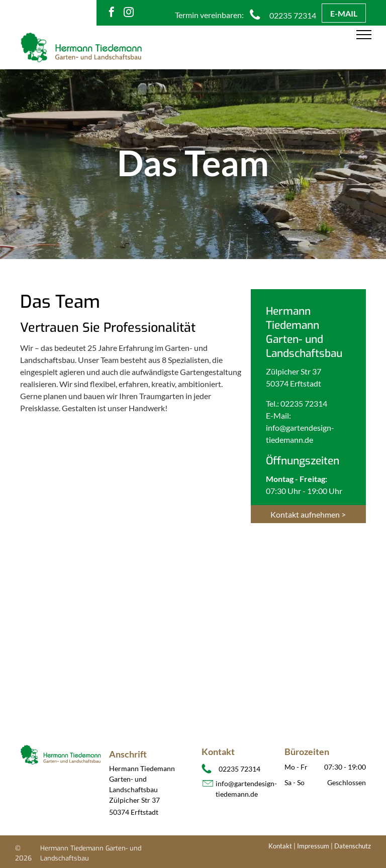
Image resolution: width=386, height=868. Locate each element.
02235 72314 (304, 403)
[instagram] (129, 13)
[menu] (364, 35)
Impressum (313, 846)
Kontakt (280, 846)
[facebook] (112, 13)
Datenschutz (353, 846)
